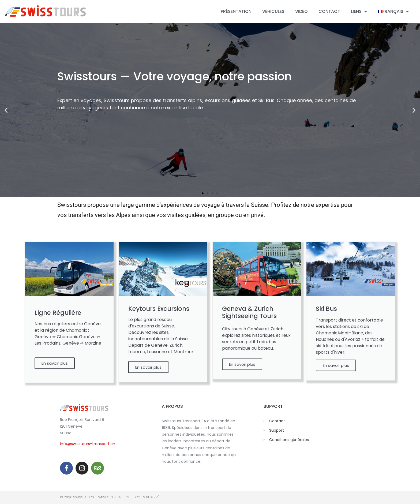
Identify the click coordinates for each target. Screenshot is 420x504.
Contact (329, 11)
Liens (359, 12)
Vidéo (301, 11)
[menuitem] (393, 12)
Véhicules (273, 11)
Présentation (236, 11)
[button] (203, 193)
